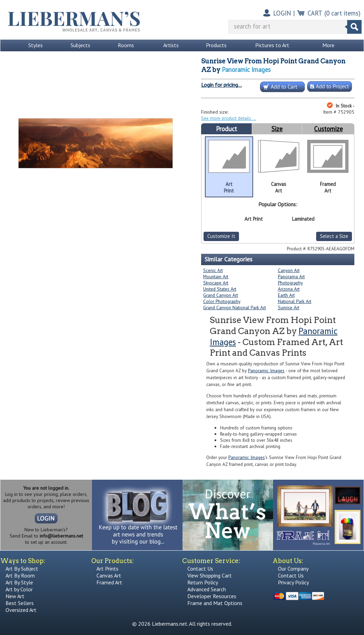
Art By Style (19, 582)
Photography (290, 283)
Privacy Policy (293, 582)
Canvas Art (109, 575)
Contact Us (200, 569)
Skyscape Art (216, 283)
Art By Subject (22, 569)
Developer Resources (212, 596)
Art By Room (20, 575)
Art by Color (19, 589)
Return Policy (203, 582)
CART (315, 13)
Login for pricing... (221, 85)
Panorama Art (291, 277)
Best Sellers (20, 603)
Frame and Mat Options (215, 603)
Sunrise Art (289, 308)
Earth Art (286, 295)
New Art (15, 596)
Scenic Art (213, 270)
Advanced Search (207, 589)
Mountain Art (216, 277)
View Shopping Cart (210, 575)
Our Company (293, 569)
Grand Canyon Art (221, 295)
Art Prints (107, 569)
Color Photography (222, 301)
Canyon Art (289, 270)
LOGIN (282, 13)
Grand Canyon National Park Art (235, 308)
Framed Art (109, 582)
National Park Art (295, 301)
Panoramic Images (246, 70)
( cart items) (342, 13)
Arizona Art (289, 289)
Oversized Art (21, 610)
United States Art (220, 289)
